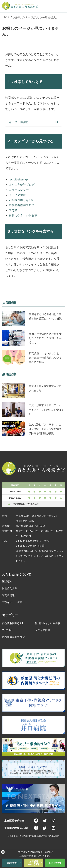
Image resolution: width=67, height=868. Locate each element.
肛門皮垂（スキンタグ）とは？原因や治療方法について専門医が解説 (45, 358)
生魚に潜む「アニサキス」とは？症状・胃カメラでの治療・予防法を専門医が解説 (46, 429)
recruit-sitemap (18, 179)
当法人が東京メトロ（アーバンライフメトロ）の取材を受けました (46, 410)
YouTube (7, 630)
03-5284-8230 (24, 541)
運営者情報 (8, 595)
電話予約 (12, 863)
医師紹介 (7, 581)
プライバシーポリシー (15, 602)
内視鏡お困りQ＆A (21, 200)
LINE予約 (55, 863)
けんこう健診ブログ (22, 185)
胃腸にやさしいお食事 (23, 215)
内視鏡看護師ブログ (22, 205)
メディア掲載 (17, 195)
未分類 (13, 210)
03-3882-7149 (24, 546)
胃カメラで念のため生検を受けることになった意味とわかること (45, 338)
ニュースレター (19, 190)
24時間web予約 (33, 863)
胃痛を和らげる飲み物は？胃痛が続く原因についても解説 (45, 316)
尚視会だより (10, 588)
